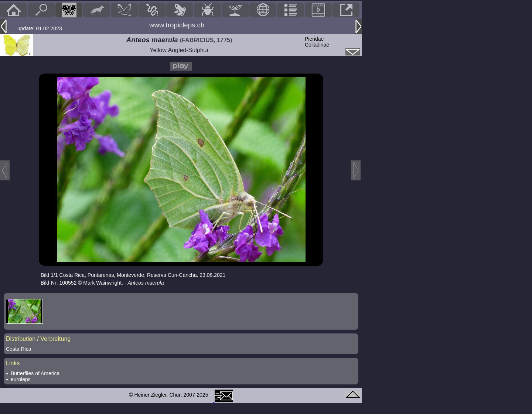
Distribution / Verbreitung (38, 339)
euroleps (21, 379)
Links (13, 363)
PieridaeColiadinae (317, 42)
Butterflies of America (35, 373)
